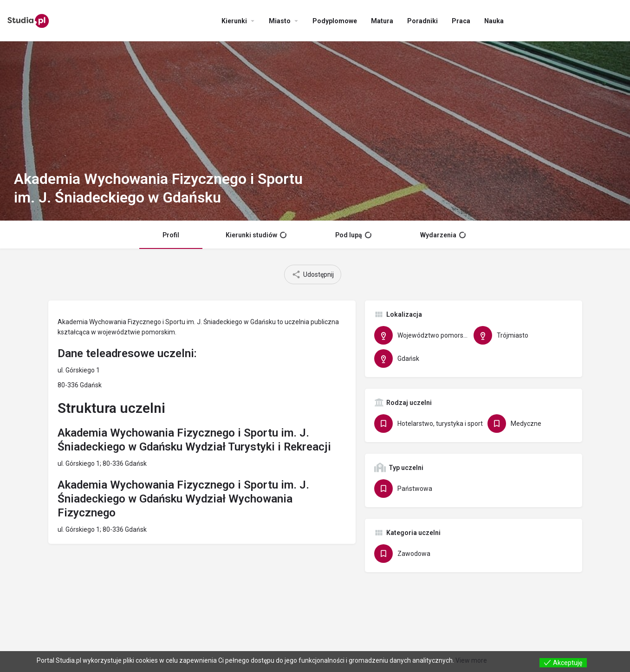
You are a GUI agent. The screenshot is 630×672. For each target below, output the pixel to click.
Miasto (280, 21)
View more (471, 660)
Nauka (494, 21)
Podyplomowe (335, 21)
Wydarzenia (443, 235)
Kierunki (234, 21)
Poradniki (422, 21)
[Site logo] (29, 20)
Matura (382, 21)
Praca (461, 21)
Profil (171, 235)
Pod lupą (353, 235)
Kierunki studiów (256, 235)
